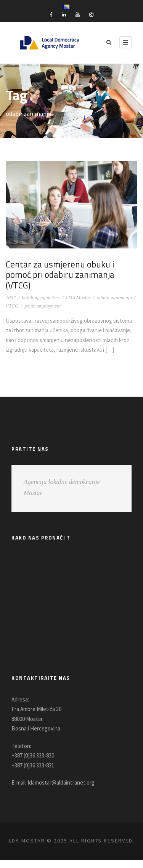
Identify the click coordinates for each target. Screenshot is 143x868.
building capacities (41, 287)
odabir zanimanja (114, 287)
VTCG (12, 295)
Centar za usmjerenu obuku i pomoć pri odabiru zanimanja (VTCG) (71, 270)
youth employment (43, 295)
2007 (11, 287)
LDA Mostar (78, 287)
